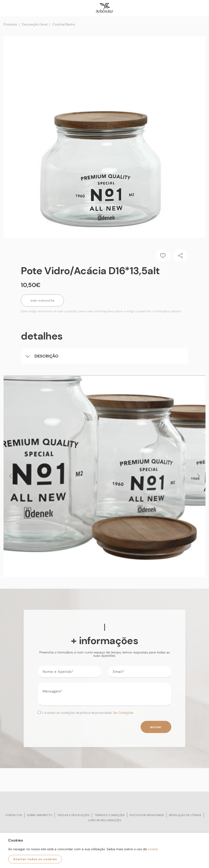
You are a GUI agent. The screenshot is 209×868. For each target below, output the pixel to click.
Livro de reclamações (105, 820)
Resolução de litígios (185, 815)
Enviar (156, 727)
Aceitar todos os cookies (35, 859)
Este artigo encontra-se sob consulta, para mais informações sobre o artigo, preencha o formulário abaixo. (101, 311)
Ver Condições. (123, 713)
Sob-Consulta (42, 300)
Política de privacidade (147, 815)
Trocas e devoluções (73, 815)
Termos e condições (110, 815)
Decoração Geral (35, 24)
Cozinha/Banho (64, 24)
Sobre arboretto (40, 815)
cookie (153, 849)
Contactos (14, 815)
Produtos (10, 24)
